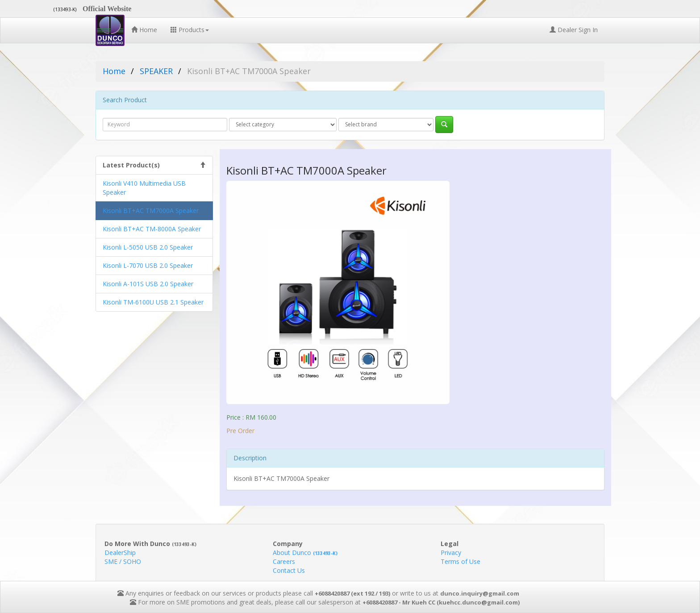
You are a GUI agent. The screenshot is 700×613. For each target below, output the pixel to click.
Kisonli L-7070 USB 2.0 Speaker (148, 265)
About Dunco (305, 553)
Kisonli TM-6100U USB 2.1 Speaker (153, 302)
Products (190, 30)
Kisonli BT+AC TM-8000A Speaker (152, 229)
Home (144, 30)
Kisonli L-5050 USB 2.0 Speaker (148, 247)
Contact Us (289, 570)
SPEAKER (156, 71)
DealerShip (120, 553)
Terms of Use (460, 561)
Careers (284, 561)
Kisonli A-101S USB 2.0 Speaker (148, 284)
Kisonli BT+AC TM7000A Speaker (151, 211)
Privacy (451, 553)
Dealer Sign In (574, 30)
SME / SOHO (123, 561)
